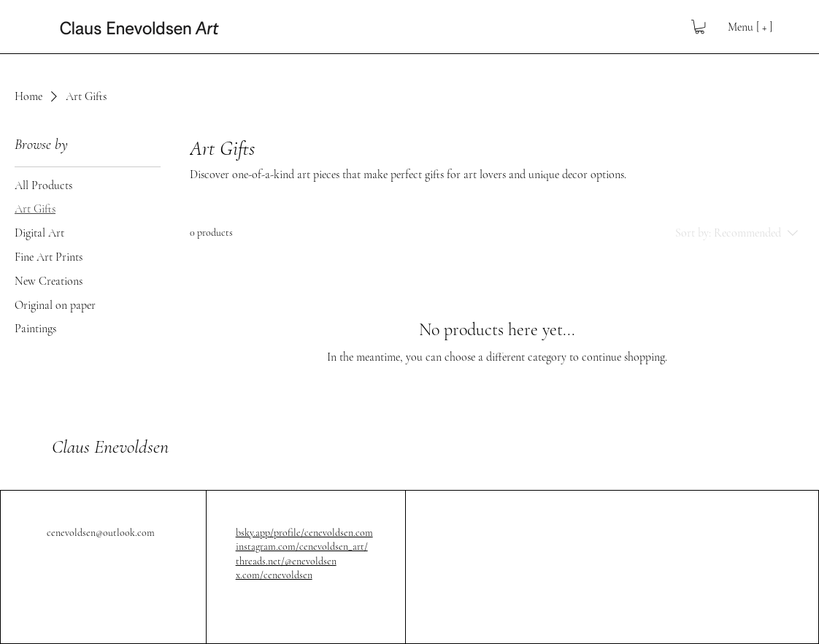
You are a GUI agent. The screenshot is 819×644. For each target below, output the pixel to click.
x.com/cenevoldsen (274, 575)
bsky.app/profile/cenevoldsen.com (304, 533)
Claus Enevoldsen (110, 446)
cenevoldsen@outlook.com (101, 533)
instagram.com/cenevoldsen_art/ (302, 547)
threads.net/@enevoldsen (286, 561)
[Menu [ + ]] (740, 27)
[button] (700, 27)
